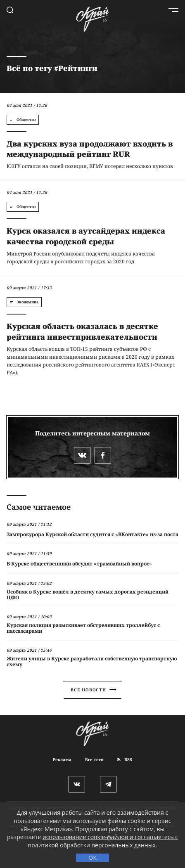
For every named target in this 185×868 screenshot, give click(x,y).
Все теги (94, 759)
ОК (92, 857)
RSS (125, 759)
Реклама (62, 759)
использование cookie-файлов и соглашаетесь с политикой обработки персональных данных (103, 841)
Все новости (93, 690)
